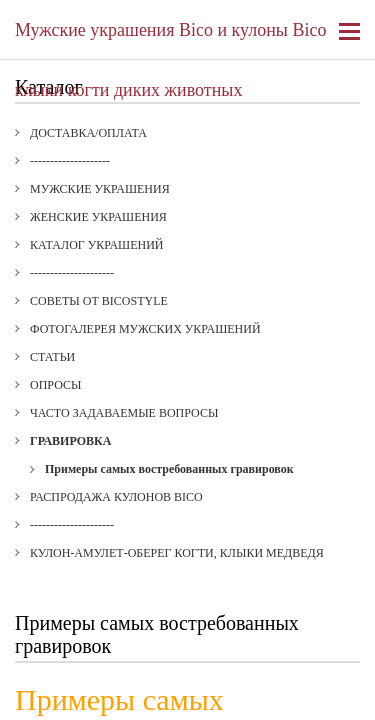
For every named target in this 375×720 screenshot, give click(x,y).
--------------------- (72, 273)
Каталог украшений (97, 245)
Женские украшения (98, 217)
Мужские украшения (100, 189)
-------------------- (70, 161)
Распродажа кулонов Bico (116, 497)
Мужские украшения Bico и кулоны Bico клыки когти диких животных (170, 40)
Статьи (52, 357)
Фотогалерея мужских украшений (145, 329)
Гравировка (70, 441)
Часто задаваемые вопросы (124, 413)
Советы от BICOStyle (99, 301)
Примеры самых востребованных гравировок (169, 469)
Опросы (55, 385)
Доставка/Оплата (88, 133)
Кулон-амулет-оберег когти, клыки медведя (177, 553)
